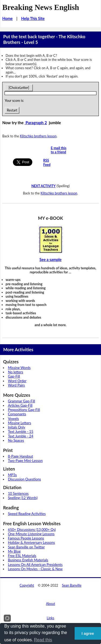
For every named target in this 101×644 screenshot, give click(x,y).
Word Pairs (16, 385)
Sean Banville (72, 585)
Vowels (13, 419)
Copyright (27, 585)
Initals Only (16, 427)
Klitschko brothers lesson (38, 136)
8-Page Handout (20, 456)
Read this (43, 640)
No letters (15, 372)
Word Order (17, 381)
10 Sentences (18, 493)
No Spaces (16, 440)
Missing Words (19, 368)
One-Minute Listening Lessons (31, 534)
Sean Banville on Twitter (26, 547)
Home (7, 18)
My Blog (14, 551)
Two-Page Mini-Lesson (25, 461)
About (51, 604)
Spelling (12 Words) (23, 498)
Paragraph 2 (36, 123)
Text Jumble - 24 (20, 436)
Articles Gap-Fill (20, 405)
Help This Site (33, 18)
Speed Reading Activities (27, 514)
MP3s (12, 475)
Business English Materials (28, 560)
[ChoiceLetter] (19, 88)
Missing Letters (19, 423)
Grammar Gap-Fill (21, 401)
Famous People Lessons (26, 538)
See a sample (51, 260)
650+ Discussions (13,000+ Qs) (32, 530)
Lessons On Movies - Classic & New (35, 569)
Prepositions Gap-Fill (24, 410)
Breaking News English (41, 7)
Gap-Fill (14, 376)
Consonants (17, 414)
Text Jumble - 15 (20, 431)
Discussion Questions (24, 479)
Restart (12, 110)
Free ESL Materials (22, 556)
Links (51, 618)
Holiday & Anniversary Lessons (31, 542)
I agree (88, 633)
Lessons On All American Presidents (35, 565)
